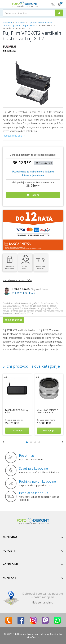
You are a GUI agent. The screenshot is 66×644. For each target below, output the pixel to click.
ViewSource (33, 637)
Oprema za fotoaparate (41, 23)
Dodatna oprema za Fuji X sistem (19, 26)
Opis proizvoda (13, 320)
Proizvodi (21, 23)
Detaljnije (17, 431)
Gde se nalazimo (43, 602)
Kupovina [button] (10, 537)
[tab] (33, 537)
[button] (54, 62)
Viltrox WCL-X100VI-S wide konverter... (48, 411)
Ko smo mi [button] (10, 564)
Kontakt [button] (9, 578)
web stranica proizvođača (17, 280)
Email (32, 293)
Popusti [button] (9, 551)
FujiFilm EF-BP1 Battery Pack (17, 411)
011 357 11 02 (20, 293)
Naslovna (7, 23)
